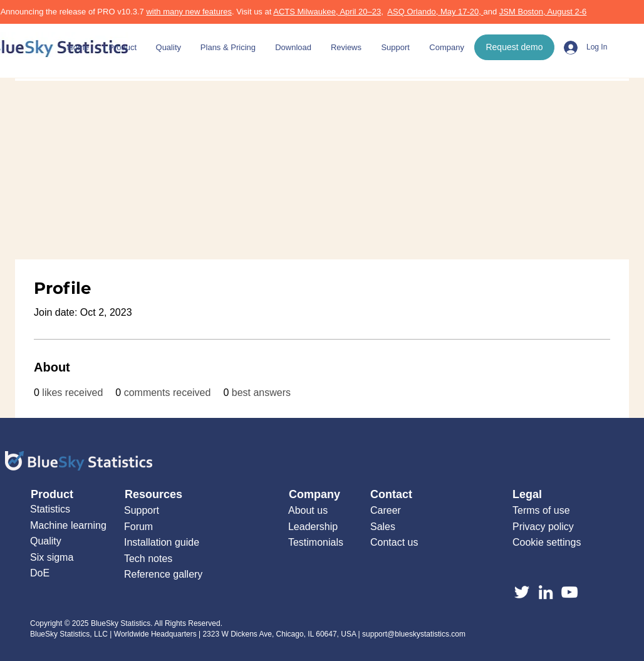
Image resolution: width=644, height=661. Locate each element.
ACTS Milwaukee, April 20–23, (328, 12)
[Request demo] (514, 47)
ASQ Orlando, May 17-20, (435, 12)
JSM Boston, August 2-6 (543, 12)
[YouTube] (569, 592)
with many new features (189, 12)
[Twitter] (522, 592)
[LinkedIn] (546, 592)
